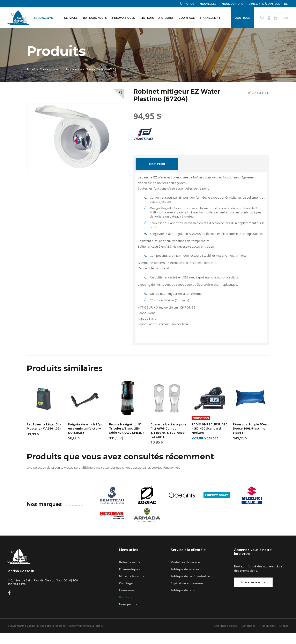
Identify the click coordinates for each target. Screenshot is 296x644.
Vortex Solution (94, 637)
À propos (187, 4)
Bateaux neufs (95, 18)
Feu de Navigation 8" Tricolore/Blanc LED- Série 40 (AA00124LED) (126, 439)
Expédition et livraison (187, 594)
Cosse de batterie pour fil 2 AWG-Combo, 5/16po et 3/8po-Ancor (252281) (169, 441)
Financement (210, 18)
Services (71, 18)
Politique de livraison (186, 580)
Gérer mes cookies (224, 637)
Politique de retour (184, 601)
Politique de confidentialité (190, 587)
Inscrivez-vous (253, 593)
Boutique (242, 18)
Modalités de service (185, 573)
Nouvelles (208, 4)
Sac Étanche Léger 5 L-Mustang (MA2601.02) (44, 437)
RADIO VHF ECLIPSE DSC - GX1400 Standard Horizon (210, 439)
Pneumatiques (124, 18)
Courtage (187, 18)
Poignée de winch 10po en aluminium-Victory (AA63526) (86, 439)
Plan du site (267, 637)
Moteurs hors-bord (157, 18)
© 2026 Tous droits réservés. (38, 637)
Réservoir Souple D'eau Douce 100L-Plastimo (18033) (251, 439)
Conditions (248, 637)
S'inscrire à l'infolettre (268, 4)
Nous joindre (232, 4)
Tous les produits (50, 77)
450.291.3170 (43, 18)
